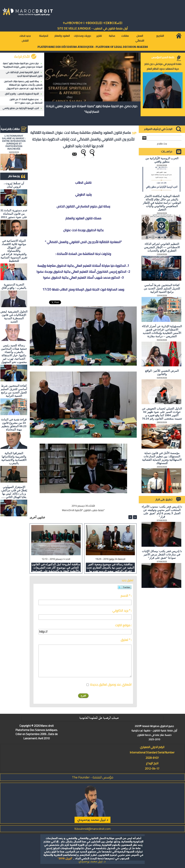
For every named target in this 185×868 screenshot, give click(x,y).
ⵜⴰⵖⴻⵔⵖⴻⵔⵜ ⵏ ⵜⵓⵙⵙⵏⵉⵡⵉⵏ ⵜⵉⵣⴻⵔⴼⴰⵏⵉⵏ (92, 23)
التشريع (160, 36)
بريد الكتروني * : (122, 610)
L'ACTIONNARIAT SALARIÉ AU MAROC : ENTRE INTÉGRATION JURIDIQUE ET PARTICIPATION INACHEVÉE (14, 142)
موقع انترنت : (123, 625)
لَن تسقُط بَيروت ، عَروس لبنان (14, 185)
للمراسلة (44, 36)
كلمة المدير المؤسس (163, 57)
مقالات (125, 36)
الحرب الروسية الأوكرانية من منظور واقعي (21, 108)
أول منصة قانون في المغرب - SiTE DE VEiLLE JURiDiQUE (93, 28)
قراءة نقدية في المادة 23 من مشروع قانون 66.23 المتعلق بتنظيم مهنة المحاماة (14, 424)
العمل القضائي (140, 38)
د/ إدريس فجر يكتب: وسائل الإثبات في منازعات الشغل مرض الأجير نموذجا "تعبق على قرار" (162, 554)
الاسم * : (126, 596)
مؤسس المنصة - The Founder (93, 777)
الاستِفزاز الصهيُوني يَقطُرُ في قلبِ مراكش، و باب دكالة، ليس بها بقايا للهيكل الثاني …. (14, 492)
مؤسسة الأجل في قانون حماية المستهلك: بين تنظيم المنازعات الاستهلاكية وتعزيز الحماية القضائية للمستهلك (162, 458)
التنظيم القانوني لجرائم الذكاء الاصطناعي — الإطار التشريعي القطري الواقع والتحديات (162, 247)
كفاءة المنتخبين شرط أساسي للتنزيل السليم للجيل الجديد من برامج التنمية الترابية (14, 391)
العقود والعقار (62, 36)
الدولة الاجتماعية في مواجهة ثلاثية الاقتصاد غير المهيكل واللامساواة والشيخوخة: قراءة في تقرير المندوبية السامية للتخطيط (14, 251)
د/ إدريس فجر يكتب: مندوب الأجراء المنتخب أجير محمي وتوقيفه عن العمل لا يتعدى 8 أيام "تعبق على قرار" (162, 512)
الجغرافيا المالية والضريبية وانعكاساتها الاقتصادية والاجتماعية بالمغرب (14, 458)
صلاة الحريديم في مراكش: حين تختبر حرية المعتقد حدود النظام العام (163, 66)
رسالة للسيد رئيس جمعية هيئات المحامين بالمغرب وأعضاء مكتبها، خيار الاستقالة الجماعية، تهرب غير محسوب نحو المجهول (23, 85)
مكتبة (112, 36)
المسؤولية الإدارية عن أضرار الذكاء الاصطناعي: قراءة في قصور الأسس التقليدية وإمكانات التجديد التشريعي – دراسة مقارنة (162, 331)
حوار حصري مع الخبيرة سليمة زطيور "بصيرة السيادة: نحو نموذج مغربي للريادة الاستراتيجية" (23, 65)
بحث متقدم (162, 144)
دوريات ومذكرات (82, 36)
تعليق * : (126, 640)
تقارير (99, 36)
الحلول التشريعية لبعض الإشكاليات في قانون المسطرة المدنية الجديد (24, 74)
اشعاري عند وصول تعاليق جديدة (111, 684)
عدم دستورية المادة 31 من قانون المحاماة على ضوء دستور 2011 (26, 101)
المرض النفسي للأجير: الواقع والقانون (162, 372)
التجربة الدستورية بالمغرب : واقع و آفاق (22, 94)
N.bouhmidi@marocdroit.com (92, 829)
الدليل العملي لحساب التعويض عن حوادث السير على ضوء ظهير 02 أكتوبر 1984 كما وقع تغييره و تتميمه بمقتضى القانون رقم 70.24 (162, 414)
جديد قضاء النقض (25, 38)
